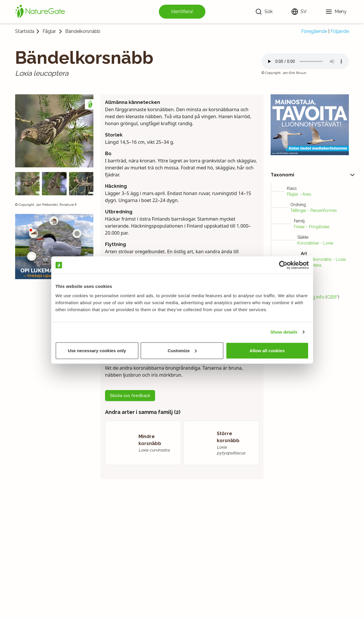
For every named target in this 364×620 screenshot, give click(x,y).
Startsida (25, 31)
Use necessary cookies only (97, 350)
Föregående (314, 31)
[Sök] (264, 12)
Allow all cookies (267, 350)
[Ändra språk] (299, 12)
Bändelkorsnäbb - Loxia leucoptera (323, 262)
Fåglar (49, 31)
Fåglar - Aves (299, 194)
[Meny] (336, 12)
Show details (284, 332)
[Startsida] (40, 12)
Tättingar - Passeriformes (314, 210)
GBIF (332, 297)
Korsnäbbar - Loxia (315, 243)
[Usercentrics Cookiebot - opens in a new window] (283, 265)
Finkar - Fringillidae (312, 227)
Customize (182, 350)
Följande (340, 31)
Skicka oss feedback (130, 396)
